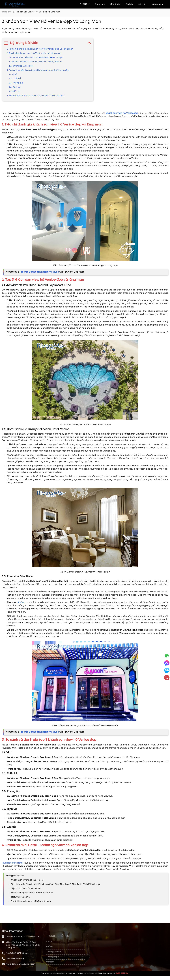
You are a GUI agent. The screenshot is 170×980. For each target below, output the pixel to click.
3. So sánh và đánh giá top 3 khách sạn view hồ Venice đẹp (38, 70)
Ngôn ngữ (157, 4)
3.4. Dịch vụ (15, 87)
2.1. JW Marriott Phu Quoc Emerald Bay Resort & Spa (36, 58)
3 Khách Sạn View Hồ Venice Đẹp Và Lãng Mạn (38, 12)
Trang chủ (7, 12)
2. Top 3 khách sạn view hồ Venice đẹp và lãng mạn (34, 53)
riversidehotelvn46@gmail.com (21, 973)
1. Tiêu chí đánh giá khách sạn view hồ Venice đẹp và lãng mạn (40, 49)
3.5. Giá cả (14, 91)
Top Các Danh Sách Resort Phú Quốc (39, 272)
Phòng (22, 602)
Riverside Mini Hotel (12, 863)
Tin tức (129, 4)
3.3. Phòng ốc (16, 83)
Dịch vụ (100, 4)
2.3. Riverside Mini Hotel (21, 66)
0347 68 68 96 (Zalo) (15, 968)
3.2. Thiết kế (15, 79)
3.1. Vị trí (13, 74)
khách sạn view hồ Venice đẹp (122, 113)
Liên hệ (142, 4)
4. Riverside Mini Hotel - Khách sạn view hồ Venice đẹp (35, 96)
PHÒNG (85, 4)
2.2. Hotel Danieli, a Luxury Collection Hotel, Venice (35, 62)
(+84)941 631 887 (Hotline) (17, 962)
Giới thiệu (115, 4)
